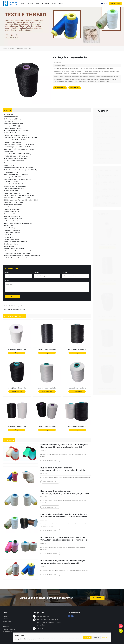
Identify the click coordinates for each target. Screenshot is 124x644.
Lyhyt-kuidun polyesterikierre (103, 143)
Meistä (37, 3)
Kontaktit (61, 3)
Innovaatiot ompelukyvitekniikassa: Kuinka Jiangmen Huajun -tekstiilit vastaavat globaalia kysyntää (65, 448)
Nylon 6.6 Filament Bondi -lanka (104, 134)
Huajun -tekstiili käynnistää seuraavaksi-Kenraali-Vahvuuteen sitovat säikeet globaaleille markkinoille (65, 540)
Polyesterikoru (99, 147)
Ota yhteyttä (60, 88)
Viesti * (7, 282)
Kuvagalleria (46, 3)
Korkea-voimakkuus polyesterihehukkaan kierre (106, 117)
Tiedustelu (75, 88)
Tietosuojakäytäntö (9, 631)
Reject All (96, 637)
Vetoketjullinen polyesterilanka (24, 48)
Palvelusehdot (8, 633)
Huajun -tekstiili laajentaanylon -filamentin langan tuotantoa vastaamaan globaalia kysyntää (64, 564)
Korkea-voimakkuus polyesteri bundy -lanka (107, 126)
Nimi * (7, 274)
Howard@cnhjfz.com (43, 618)
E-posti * (36, 274)
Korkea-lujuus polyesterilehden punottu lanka (106, 138)
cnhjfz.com (40, 630)
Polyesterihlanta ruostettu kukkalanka (106, 151)
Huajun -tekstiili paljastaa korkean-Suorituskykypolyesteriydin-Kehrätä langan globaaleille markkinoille (61, 494)
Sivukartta (74, 643)
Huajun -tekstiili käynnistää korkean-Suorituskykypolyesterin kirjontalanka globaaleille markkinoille (64, 471)
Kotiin (23, 3)
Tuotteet (30, 3)
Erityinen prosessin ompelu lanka (104, 158)
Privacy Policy (106, 637)
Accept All (87, 637)
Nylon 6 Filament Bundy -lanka (104, 130)
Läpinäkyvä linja (100, 155)
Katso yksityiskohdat (17, 354)
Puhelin (64, 274)
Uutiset (54, 3)
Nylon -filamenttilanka (101, 122)
